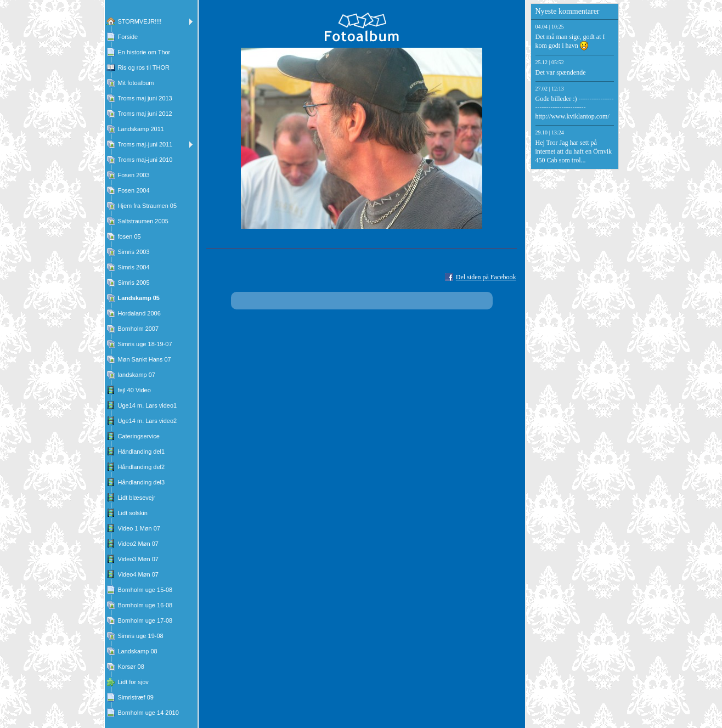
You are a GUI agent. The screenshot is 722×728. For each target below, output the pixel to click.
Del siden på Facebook (486, 277)
